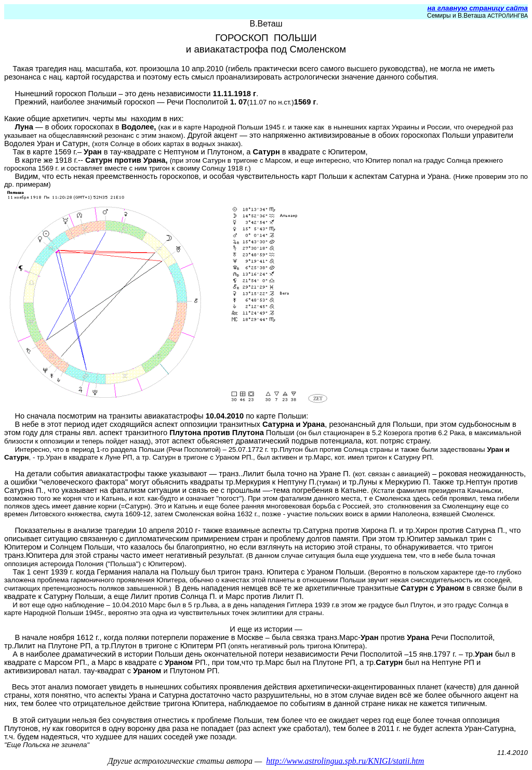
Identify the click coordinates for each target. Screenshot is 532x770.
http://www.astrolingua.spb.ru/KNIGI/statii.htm (345, 761)
